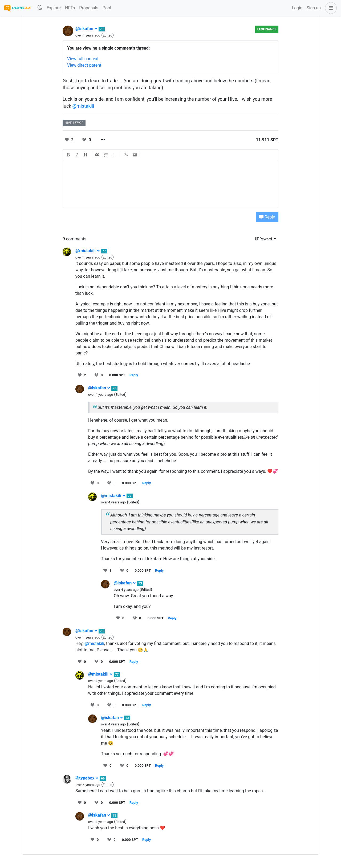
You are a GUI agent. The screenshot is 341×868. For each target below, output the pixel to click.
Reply (267, 217)
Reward (264, 239)
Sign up (314, 8)
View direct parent (84, 65)
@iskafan (86, 29)
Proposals (89, 8)
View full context (83, 59)
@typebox (87, 778)
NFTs (70, 8)
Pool (107, 8)
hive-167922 (74, 123)
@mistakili (83, 106)
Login (297, 8)
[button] (330, 8)
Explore (54, 8)
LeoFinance (267, 29)
